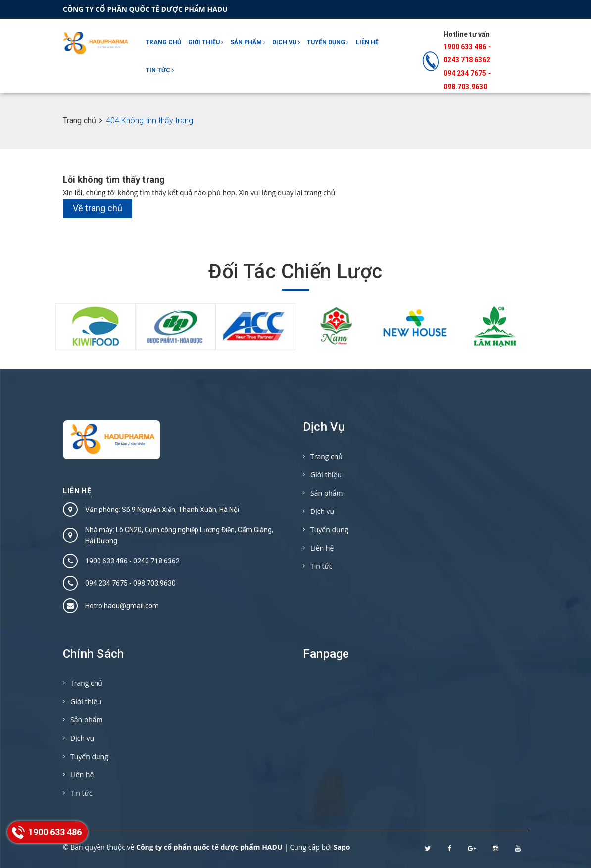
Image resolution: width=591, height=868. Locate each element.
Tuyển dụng (328, 42)
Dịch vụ (286, 42)
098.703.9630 (465, 87)
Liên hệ (367, 42)
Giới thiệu (206, 42)
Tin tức (160, 70)
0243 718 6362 (467, 60)
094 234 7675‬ (465, 73)
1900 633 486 (465, 47)
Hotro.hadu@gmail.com (122, 606)
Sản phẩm (248, 42)
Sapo (342, 847)
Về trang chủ (98, 208)
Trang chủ (163, 42)
